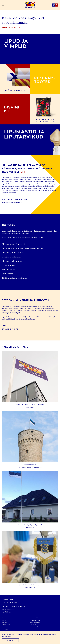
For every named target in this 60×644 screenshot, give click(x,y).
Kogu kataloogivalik (14, 203)
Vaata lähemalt (11, 27)
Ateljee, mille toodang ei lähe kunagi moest (30, 585)
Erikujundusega (6, 625)
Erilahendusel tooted (14, 329)
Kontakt (4, 620)
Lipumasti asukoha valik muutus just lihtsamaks (30, 404)
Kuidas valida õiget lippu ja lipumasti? (30, 525)
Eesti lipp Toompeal (30, 465)
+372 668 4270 (7, 612)
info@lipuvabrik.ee (8, 610)
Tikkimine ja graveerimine (14, 278)
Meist (6, 326)
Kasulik (4, 627)
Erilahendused (9, 269)
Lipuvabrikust (30, 588)
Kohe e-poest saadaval (14, 199)
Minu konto (33, 625)
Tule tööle (5, 629)
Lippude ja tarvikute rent (13, 244)
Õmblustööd (8, 274)
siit (23, 172)
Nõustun (10, 640)
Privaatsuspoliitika (35, 620)
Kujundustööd (8, 265)
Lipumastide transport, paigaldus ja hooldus (22, 248)
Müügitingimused (35, 623)
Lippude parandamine (12, 252)
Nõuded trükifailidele (36, 618)
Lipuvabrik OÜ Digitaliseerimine (39, 627)
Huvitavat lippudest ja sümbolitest (30, 468)
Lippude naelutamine (12, 261)
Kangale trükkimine (11, 257)
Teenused (5, 623)
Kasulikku (30, 407)
